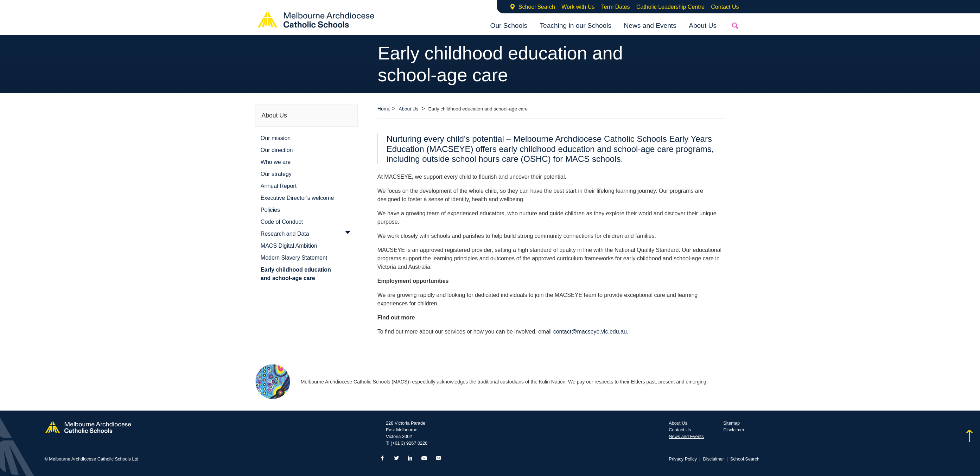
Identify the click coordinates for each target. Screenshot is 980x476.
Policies (270, 210)
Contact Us (725, 7)
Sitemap (731, 423)
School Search (537, 7)
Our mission (276, 138)
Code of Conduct (282, 222)
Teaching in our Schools (575, 26)
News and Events (650, 26)
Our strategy (276, 174)
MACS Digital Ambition (289, 246)
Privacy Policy (683, 459)
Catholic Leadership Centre (670, 7)
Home (384, 109)
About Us (703, 26)
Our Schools (509, 26)
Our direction (277, 150)
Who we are (276, 162)
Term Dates (616, 7)
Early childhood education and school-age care (296, 274)
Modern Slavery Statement (294, 258)
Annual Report (279, 186)
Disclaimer (734, 430)
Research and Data (285, 234)
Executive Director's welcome (297, 198)
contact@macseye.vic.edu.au (590, 332)
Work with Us (578, 7)
